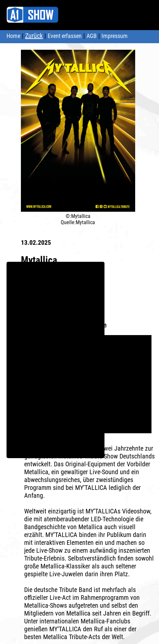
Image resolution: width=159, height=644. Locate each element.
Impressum (115, 36)
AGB (92, 36)
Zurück (34, 36)
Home (13, 36)
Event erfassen (65, 36)
